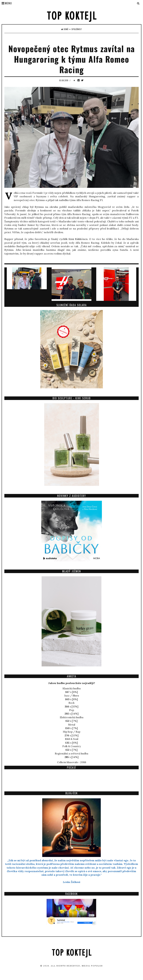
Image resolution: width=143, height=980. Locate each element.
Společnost (77, 29)
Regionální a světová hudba (71, 753)
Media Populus (92, 966)
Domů (65, 29)
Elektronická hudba (72, 717)
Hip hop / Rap (72, 732)
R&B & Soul (72, 739)
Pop (72, 710)
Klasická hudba (72, 688)
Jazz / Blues (72, 695)
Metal (72, 725)
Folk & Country (72, 746)
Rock (71, 703)
